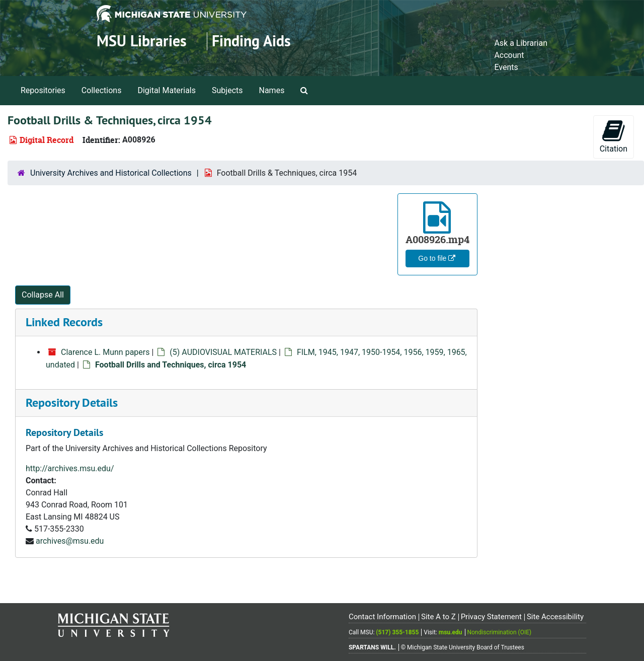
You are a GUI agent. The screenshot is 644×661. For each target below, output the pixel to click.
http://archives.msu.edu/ (70, 468)
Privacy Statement (491, 617)
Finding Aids (251, 41)
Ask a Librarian (521, 43)
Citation (614, 136)
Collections (102, 90)
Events (506, 67)
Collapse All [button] (43, 295)
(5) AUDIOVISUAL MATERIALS (223, 352)
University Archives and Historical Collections (111, 173)
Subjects (227, 90)
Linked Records (64, 322)
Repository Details (72, 402)
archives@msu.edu (70, 541)
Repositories (43, 90)
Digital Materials (167, 90)
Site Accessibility (555, 617)
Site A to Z (438, 617)
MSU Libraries (142, 41)
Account (509, 55)
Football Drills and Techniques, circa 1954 (171, 365)
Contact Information (382, 617)
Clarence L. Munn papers (105, 352)
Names (272, 90)
